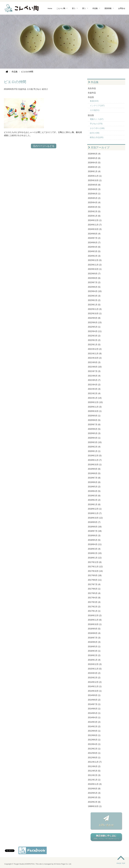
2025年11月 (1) (95, 176)
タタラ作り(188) (97, 128)
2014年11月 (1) (95, 686)
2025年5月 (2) (94, 198)
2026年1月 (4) (94, 171)
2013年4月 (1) (94, 744)
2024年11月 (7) (95, 225)
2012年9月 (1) (94, 753)
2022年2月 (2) (94, 340)
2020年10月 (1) (95, 411)
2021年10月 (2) (95, 358)
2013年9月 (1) (94, 731)
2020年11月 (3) (95, 407)
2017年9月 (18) (95, 575)
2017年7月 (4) (94, 584)
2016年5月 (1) (94, 647)
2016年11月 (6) (95, 620)
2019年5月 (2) (94, 487)
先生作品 (92, 88)
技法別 (91, 115)
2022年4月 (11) (95, 331)
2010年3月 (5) (94, 797)
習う (74, 8)
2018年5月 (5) (94, 540)
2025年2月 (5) (94, 211)
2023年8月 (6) (94, 278)
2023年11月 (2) (95, 265)
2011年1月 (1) (94, 780)
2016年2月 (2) (94, 655)
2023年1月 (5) (94, 305)
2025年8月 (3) (94, 189)
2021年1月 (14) (95, 398)
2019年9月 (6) (94, 469)
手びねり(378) (96, 124)
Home (50, 8)
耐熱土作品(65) (97, 137)
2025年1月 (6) (94, 216)
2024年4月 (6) (94, 247)
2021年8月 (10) (95, 367)
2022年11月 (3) (95, 309)
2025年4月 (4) (94, 203)
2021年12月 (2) (95, 349)
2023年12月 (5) (95, 260)
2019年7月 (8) (94, 478)
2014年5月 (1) (94, 713)
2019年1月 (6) (94, 504)
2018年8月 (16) (95, 527)
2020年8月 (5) (94, 420)
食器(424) (94, 101)
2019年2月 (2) (94, 500)
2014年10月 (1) (95, 691)
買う (84, 8)
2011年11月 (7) (95, 762)
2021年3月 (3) (94, 389)
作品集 (95, 8)
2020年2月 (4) (94, 447)
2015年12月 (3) (95, 664)
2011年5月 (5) (94, 771)
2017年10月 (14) (95, 571)
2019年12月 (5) (95, 456)
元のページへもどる (44, 146)
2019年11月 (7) (95, 460)
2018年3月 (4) (94, 549)
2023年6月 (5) (94, 287)
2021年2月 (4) (94, 393)
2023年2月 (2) (94, 300)
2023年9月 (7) (94, 274)
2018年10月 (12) (95, 518)
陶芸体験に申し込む (106, 837)
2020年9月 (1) (94, 416)
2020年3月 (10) (95, 442)
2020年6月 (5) (94, 429)
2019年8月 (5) (94, 473)
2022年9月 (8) (94, 318)
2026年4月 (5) (94, 163)
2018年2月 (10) (95, 553)
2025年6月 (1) (94, 194)
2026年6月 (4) (94, 154)
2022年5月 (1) (94, 327)
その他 (30, 89)
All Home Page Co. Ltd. (63, 864)
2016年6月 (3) (94, 642)
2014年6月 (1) (94, 709)
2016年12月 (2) (95, 615)
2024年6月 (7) (94, 243)
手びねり (37, 89)
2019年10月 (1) (95, 465)
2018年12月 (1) (95, 509)
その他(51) (95, 110)
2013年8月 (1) (94, 735)
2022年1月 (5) (94, 345)
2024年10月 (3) (95, 229)
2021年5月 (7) (94, 380)
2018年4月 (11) (95, 544)
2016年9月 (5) (94, 629)
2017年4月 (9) (94, 598)
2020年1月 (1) (94, 451)
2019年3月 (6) (94, 496)
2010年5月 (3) (94, 793)
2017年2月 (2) (94, 607)
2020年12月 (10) (95, 402)
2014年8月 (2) (94, 700)
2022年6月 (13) (95, 322)
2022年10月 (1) (95, 314)
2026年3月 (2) (94, 167)
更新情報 (108, 8)
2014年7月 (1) (94, 704)
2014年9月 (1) (94, 695)
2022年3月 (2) (94, 336)
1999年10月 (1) (95, 806)
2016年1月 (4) (94, 660)
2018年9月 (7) (94, 522)
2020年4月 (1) (94, 438)
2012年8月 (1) (94, 758)
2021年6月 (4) (94, 376)
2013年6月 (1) (94, 740)
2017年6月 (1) (94, 589)
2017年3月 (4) (94, 602)
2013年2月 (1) (94, 749)
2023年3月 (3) (94, 296)
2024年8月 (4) (94, 234)
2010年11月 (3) (95, 784)
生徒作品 (22, 89)
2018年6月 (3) (94, 536)
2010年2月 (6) (94, 802)
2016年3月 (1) (94, 651)
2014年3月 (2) (94, 722)
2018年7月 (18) (95, 531)
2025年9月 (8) (94, 185)
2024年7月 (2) (94, 238)
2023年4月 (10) (95, 291)
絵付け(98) (95, 133)
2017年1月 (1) (94, 611)
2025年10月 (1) (95, 180)
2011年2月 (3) (94, 775)
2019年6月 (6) (94, 482)
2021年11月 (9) (95, 354)
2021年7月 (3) (94, 371)
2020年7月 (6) (94, 425)
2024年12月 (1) (95, 220)
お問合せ (122, 8)
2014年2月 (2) (94, 726)
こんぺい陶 (61, 8)
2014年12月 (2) (95, 682)
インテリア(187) (97, 106)
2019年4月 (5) (94, 491)
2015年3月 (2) (94, 673)
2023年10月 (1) (95, 269)
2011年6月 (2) (94, 766)
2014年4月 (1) (94, 718)
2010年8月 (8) (94, 789)
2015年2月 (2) (94, 678)
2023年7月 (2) (94, 282)
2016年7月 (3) (94, 638)
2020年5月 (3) (94, 433)
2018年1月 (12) (95, 558)
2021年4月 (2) (94, 385)
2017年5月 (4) (94, 593)
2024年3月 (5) (94, 251)
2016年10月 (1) (95, 624)
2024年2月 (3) (94, 256)
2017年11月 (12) (95, 567)
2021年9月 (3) (94, 362)
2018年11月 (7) (95, 513)
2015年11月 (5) (95, 669)
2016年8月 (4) (94, 633)
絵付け (45, 89)
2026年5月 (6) (94, 158)
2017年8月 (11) (95, 580)
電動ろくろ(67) (97, 119)
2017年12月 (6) (95, 562)
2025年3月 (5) (94, 207)
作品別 (91, 97)
